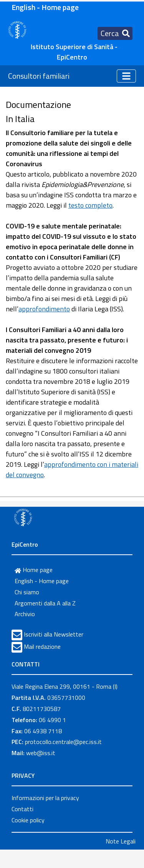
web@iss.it (41, 753)
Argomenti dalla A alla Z (45, 603)
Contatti (22, 809)
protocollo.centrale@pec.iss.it (63, 742)
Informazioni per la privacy (45, 798)
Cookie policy (28, 820)
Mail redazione (42, 646)
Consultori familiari (39, 76)
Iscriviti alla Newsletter (54, 634)
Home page (34, 570)
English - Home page (45, 7)
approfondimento (44, 309)
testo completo (90, 205)
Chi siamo (27, 592)
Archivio (25, 614)
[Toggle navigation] (115, 33)
